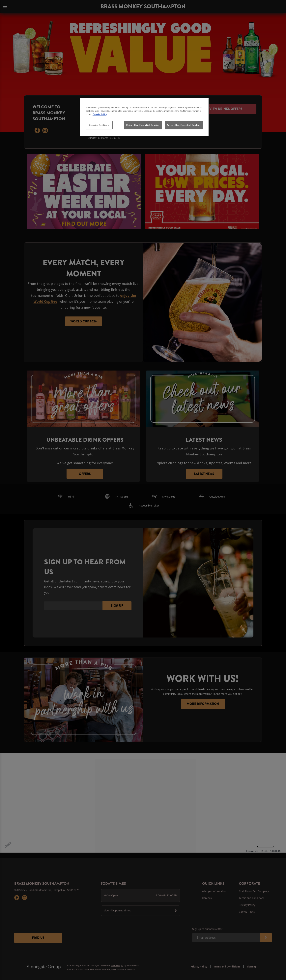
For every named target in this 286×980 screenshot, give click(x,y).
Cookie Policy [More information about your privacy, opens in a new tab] (100, 114)
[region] (144, 117)
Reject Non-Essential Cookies (143, 125)
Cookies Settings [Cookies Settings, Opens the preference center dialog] (99, 125)
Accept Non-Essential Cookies (184, 125)
